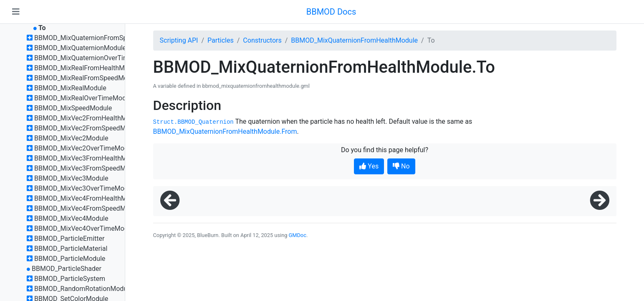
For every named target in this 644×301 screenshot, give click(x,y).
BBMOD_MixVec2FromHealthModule (89, 118)
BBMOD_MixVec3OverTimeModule (86, 188)
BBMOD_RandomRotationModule (83, 289)
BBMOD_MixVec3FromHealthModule (89, 158)
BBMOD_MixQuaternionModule (80, 48)
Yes (369, 166)
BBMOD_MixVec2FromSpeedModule (88, 128)
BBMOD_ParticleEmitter (69, 239)
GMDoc (298, 235)
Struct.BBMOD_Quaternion (193, 122)
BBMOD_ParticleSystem (70, 279)
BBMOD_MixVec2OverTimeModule (86, 148)
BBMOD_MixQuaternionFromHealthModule (354, 40)
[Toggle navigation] (16, 12)
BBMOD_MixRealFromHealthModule (88, 68)
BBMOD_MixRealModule (70, 88)
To (42, 28)
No (401, 166)
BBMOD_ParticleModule (70, 259)
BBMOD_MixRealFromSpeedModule (87, 78)
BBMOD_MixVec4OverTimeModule (86, 228)
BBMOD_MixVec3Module (71, 178)
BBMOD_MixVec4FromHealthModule (89, 198)
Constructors (262, 40)
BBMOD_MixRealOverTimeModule (85, 98)
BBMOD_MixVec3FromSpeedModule (88, 168)
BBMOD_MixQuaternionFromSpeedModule (97, 38)
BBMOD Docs (331, 12)
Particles (221, 40)
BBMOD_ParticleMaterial (71, 249)
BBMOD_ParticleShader (67, 269)
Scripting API (179, 40)
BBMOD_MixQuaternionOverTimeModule (95, 58)
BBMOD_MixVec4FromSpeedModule (88, 208)
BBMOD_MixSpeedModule (73, 108)
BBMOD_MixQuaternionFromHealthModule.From (225, 131)
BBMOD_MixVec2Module (71, 138)
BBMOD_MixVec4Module (71, 218)
